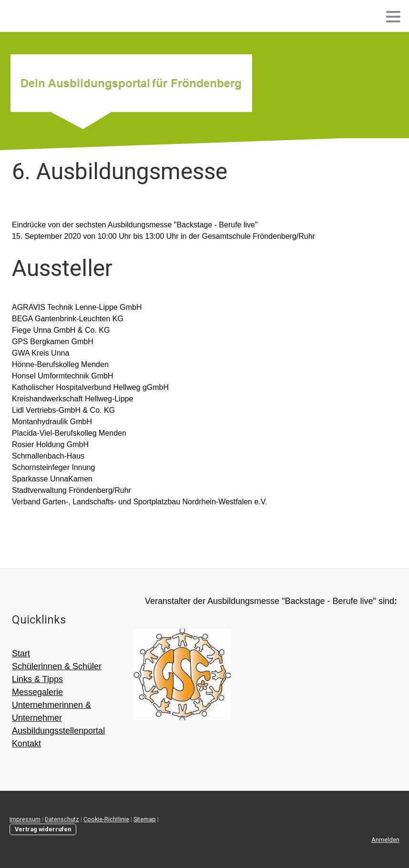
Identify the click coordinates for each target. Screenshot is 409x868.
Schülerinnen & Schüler (57, 666)
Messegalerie (37, 692)
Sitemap (145, 819)
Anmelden (385, 840)
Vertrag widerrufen (43, 829)
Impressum (25, 819)
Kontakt (26, 744)
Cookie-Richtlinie (106, 819)
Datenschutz (62, 819)
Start (21, 654)
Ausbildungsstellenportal (58, 731)
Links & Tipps (37, 679)
